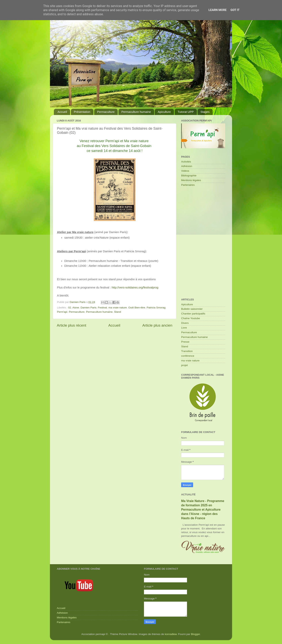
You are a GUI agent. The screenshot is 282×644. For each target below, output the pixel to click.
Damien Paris (88, 308)
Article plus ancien (157, 325)
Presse (185, 342)
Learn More (218, 10)
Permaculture (106, 112)
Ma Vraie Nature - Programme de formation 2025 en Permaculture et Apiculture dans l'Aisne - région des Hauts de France (203, 510)
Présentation (82, 112)
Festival (103, 308)
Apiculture (164, 112)
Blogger (195, 634)
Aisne (76, 308)
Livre (184, 328)
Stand (118, 312)
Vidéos (185, 171)
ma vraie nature (118, 308)
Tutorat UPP (186, 112)
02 (70, 308)
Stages (205, 112)
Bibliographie (189, 176)
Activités (186, 162)
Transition (187, 351)
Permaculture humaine (136, 112)
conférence (188, 356)
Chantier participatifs (193, 314)
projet (184, 365)
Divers (185, 323)
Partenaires (188, 185)
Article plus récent (71, 325)
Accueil (62, 112)
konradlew (171, 634)
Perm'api (62, 312)
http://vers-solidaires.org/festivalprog (135, 287)
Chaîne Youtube (191, 318)
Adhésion (187, 166)
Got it (235, 10)
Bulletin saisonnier (192, 309)
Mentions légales (191, 180)
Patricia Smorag (156, 308)
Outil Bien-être (137, 308)
